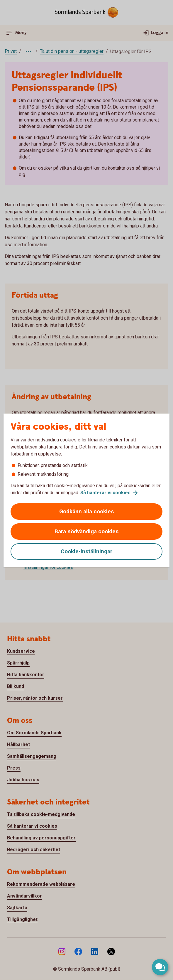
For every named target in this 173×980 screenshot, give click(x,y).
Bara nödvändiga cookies (86, 531)
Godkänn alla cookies (86, 511)
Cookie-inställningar (86, 551)
